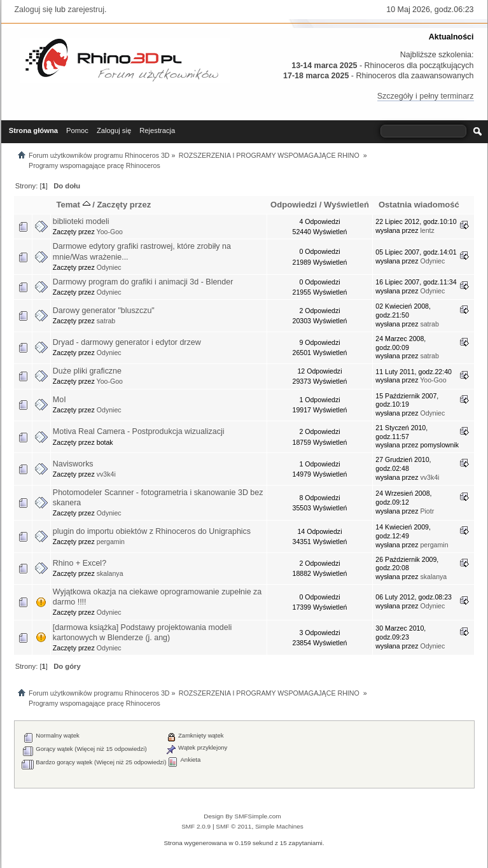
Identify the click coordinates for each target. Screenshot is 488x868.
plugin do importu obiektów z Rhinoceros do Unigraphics (152, 531)
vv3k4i (106, 474)
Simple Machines (279, 826)
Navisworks (73, 464)
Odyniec (109, 267)
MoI (59, 400)
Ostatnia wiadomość (419, 205)
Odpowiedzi (294, 205)
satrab (106, 321)
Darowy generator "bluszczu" (104, 311)
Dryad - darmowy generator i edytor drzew (127, 342)
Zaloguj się (34, 10)
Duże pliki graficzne (87, 371)
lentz (427, 230)
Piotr (427, 511)
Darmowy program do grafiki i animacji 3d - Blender (143, 282)
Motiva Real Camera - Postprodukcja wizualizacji (139, 431)
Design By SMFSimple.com (242, 816)
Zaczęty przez (124, 205)
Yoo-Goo (110, 232)
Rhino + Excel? (80, 563)
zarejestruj (86, 10)
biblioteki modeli (81, 221)
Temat (73, 205)
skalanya (110, 573)
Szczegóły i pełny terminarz (426, 96)
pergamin (111, 542)
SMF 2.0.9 (196, 826)
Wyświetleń (346, 205)
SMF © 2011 (234, 826)
